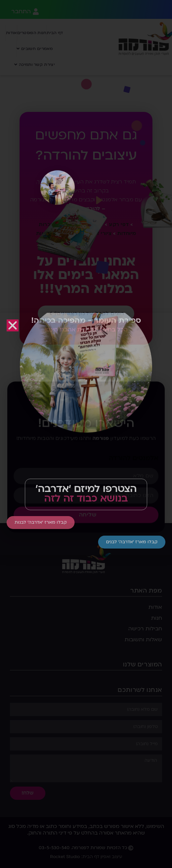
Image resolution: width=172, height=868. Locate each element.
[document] (86, 434)
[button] (13, 325)
